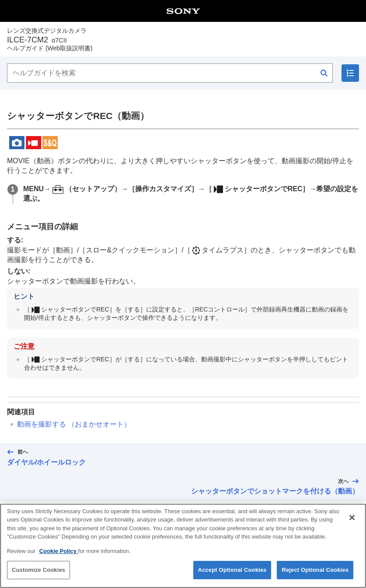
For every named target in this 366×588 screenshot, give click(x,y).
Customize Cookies (38, 577)
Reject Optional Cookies (315, 577)
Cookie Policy (59, 558)
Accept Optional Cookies (232, 577)
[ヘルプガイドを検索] (170, 73)
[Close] (352, 525)
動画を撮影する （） (74, 424)
